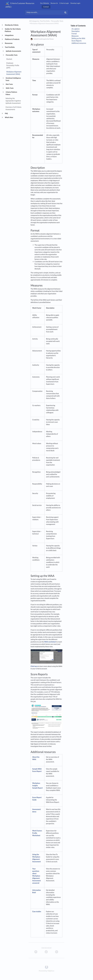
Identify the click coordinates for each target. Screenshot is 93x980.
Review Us (54, 3)
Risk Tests (9, 84)
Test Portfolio (10, 47)
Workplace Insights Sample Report (38, 786)
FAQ (6, 113)
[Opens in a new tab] (47, 967)
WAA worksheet (50, 642)
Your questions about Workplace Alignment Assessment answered (37, 876)
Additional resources (79, 43)
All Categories (34, 21)
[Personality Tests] (57, 21)
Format (74, 34)
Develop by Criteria (12, 25)
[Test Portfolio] (45, 21)
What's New (9, 117)
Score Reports (77, 41)
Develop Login (75, 3)
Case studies (37, 912)
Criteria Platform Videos (11, 93)
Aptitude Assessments (13, 51)
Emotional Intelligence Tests (13, 79)
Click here (34, 666)
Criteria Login (64, 3)
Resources (9, 43)
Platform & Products (12, 39)
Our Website (45, 3)
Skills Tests (10, 88)
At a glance (76, 29)
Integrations (9, 35)
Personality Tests (12, 55)
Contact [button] (46, 7)
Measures (75, 36)
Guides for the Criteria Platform (13, 30)
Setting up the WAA (79, 38)
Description (76, 31)
